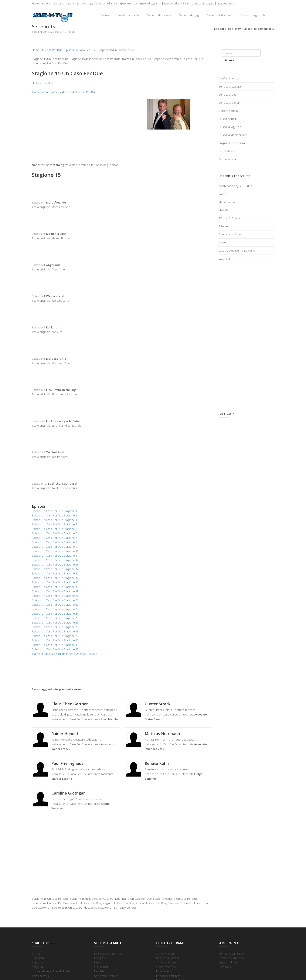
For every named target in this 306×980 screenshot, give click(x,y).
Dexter (223, 242)
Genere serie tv (226, 4)
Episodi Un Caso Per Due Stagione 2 (54, 515)
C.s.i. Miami (225, 259)
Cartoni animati (228, 159)
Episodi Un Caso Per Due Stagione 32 (55, 649)
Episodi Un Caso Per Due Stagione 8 (54, 542)
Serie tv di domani (106, 4)
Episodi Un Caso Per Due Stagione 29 (55, 636)
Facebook (225, 967)
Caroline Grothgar (68, 793)
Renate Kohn (157, 763)
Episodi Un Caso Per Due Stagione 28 (55, 631)
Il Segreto (224, 226)
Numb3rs (100, 971)
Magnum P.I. (39, 967)
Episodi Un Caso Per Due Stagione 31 (55, 645)
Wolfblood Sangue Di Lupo (235, 186)
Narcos (223, 194)
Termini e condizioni (231, 958)
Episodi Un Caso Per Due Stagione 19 (55, 591)
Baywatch (38, 958)
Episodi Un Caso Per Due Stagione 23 (55, 609)
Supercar (38, 962)
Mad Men (224, 210)
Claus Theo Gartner (70, 704)
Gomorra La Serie (230, 234)
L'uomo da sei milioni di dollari (51, 971)
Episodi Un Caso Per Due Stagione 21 (55, 600)
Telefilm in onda (128, 15)
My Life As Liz (227, 202)
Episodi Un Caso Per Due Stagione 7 (54, 538)
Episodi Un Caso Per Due (80, 50)
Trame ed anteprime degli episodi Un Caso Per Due (64, 92)
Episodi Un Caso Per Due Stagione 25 (55, 618)
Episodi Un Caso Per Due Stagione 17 (55, 582)
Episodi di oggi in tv (150, 4)
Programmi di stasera (232, 143)
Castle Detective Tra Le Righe (237, 250)
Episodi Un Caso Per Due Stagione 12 (55, 560)
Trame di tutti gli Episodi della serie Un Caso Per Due (65, 654)
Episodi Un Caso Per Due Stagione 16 (55, 578)
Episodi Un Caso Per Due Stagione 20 (55, 596)
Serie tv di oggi (85, 4)
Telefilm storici (41, 976)
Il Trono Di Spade (229, 218)
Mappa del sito (228, 962)
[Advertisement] (75, 129)
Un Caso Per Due (52, 50)
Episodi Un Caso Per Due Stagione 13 (55, 564)
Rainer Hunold (65, 734)
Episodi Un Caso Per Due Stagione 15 (55, 573)
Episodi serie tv (128, 4)
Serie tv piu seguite (203, 4)
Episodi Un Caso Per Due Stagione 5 (54, 529)
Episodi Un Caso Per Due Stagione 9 (54, 547)
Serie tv (46, 4)
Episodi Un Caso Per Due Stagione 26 (55, 622)
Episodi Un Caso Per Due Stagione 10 (55, 551)
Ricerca (229, 60)
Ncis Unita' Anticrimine (108, 953)
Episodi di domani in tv (177, 4)
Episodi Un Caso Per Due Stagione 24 (55, 614)
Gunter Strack (158, 704)
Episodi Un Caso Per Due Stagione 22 (55, 605)
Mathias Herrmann (162, 734)
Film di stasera (227, 151)
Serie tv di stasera (64, 4)
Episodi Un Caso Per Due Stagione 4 (54, 524)
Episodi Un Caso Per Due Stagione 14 (55, 569)
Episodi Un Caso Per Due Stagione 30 (55, 640)
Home (35, 4)
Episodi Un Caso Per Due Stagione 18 (55, 587)
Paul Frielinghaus (67, 763)
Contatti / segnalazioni (232, 953)
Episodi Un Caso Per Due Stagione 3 (54, 520)
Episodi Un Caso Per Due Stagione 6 (54, 533)
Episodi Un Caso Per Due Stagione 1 (54, 511)
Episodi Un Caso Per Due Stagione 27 (55, 627)
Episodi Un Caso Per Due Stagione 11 (55, 556)
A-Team (37, 953)
